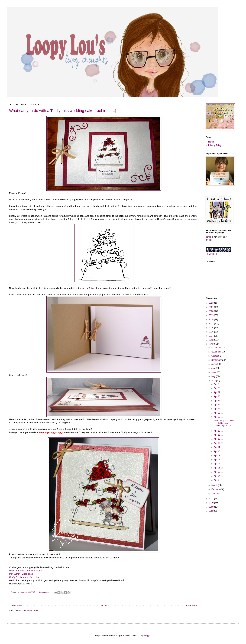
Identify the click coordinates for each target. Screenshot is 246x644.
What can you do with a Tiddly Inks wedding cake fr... (223, 423)
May (214, 376)
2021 (212, 307)
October (215, 356)
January (215, 494)
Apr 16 (217, 435)
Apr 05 (217, 472)
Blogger (147, 636)
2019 (212, 315)
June (214, 372)
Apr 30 (217, 384)
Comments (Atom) (30, 611)
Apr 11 (217, 447)
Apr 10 (217, 451)
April (214, 381)
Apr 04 (217, 476)
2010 (212, 503)
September (217, 360)
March (215, 485)
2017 (212, 323)
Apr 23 (217, 409)
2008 (212, 511)
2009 (212, 507)
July (214, 368)
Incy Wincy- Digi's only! (21, 574)
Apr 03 (217, 480)
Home (104, 606)
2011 (212, 499)
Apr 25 (217, 401)
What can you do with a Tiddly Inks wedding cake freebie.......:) (63, 111)
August (215, 364)
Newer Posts (16, 606)
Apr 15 (217, 439)
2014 (212, 336)
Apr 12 (217, 443)
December (217, 348)
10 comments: (44, 592)
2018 (212, 319)
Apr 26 (217, 396)
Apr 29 (217, 388)
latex (128, 636)
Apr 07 (217, 464)
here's (208, 237)
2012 (212, 344)
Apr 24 (217, 405)
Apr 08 (217, 459)
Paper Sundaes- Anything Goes (25, 571)
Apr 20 (217, 417)
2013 (212, 340)
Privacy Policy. (215, 145)
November (217, 352)
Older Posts (192, 606)
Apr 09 (217, 455)
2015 (212, 332)
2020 (212, 311)
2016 (212, 328)
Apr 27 (217, 392)
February (216, 489)
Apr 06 (217, 468)
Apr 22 (217, 413)
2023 (212, 303)
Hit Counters (211, 254)
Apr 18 (217, 431)
